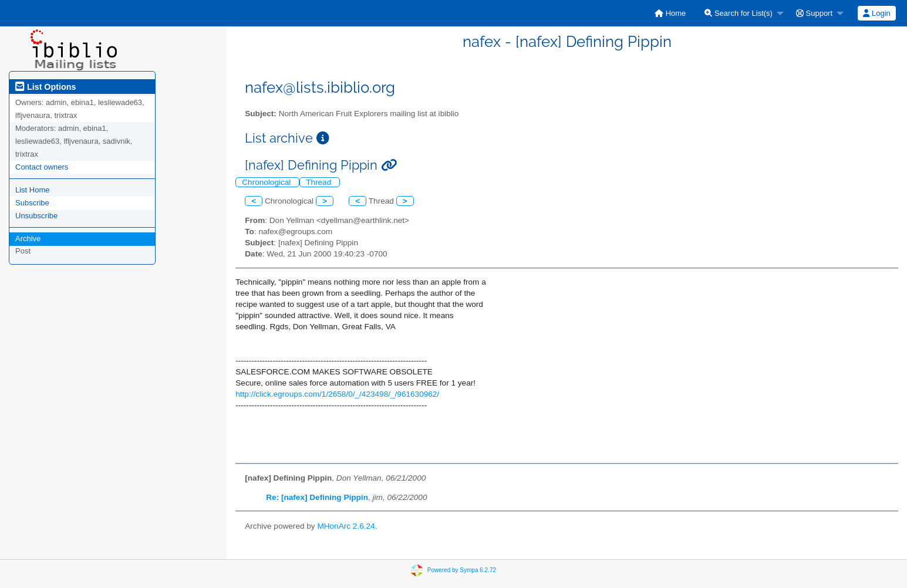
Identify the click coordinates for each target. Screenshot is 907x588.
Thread (320, 182)
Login (876, 13)
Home (670, 13)
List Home (33, 190)
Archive (28, 239)
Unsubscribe (36, 216)
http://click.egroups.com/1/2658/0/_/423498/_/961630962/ (337, 394)
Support (814, 13)
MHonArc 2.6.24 (346, 526)
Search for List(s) (739, 13)
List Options (45, 87)
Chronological (267, 182)
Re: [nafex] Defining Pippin (317, 497)
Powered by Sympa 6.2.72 (462, 570)
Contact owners (42, 167)
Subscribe (32, 203)
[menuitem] (670, 13)
